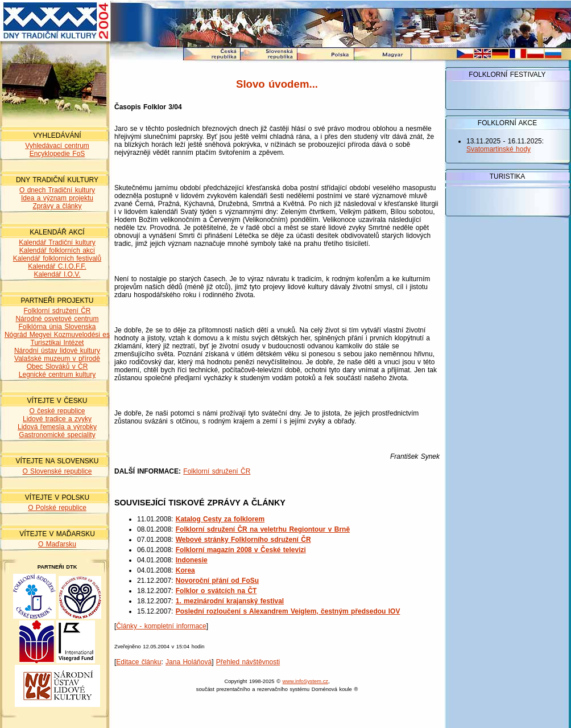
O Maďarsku (57, 544)
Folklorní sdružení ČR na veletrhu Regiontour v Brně (263, 529)
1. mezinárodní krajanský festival (230, 601)
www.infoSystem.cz (305, 681)
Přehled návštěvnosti (248, 662)
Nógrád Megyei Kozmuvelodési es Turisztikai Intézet (57, 339)
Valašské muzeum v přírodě (57, 359)
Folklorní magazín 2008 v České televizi (241, 550)
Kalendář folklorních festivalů (57, 258)
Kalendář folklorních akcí (57, 250)
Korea (185, 570)
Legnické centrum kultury (57, 375)
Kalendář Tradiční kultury (57, 242)
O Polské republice (57, 508)
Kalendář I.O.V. (57, 274)
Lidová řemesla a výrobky (57, 427)
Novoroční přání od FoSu (217, 581)
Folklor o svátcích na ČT (216, 591)
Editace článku (138, 662)
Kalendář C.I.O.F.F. (57, 266)
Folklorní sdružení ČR (57, 311)
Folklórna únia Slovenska (57, 327)
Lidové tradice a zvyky (57, 419)
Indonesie (192, 560)
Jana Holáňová (189, 662)
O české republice (57, 411)
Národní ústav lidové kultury (57, 351)
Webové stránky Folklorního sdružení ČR (243, 540)
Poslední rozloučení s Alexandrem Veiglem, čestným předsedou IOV (288, 611)
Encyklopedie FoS (57, 154)
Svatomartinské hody (498, 149)
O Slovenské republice (57, 471)
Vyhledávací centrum (57, 146)
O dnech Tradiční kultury (57, 190)
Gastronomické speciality (57, 435)
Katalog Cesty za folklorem (220, 519)
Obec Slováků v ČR (57, 367)
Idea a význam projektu (57, 198)
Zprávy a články (57, 206)
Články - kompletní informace (161, 626)
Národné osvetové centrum (57, 319)
